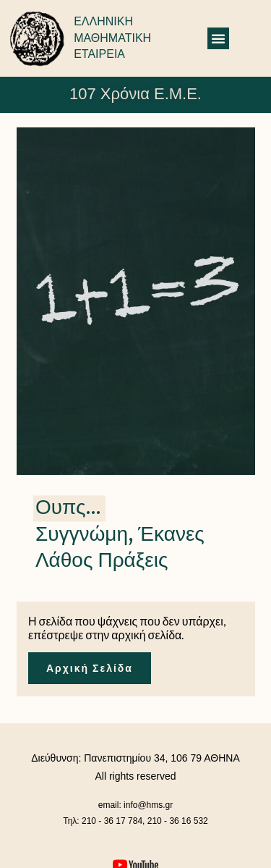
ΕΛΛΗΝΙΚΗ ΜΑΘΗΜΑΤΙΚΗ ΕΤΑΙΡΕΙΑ (112, 38)
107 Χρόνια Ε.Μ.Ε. (135, 94)
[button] (218, 38)
